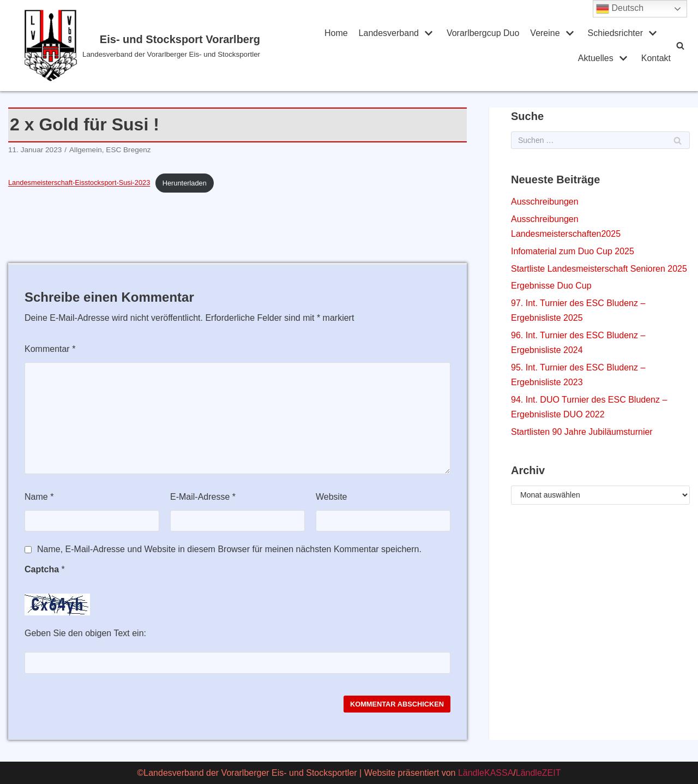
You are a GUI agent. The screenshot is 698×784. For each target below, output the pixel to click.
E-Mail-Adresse (203, 497)
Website (332, 497)
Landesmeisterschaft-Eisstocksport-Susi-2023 (79, 183)
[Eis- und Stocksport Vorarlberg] (154, 46)
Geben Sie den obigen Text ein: (85, 633)
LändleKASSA (486, 773)
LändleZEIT (538, 773)
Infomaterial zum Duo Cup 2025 (573, 251)
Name (39, 497)
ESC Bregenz (128, 150)
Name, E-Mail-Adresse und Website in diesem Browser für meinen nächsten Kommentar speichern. (229, 549)
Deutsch (620, 9)
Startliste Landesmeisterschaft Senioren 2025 (599, 269)
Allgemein (86, 150)
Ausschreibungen (545, 202)
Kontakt (656, 58)
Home (336, 33)
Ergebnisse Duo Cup (551, 286)
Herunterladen (185, 183)
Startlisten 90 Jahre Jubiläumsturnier (582, 432)
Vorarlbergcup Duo (483, 33)
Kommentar (50, 349)
